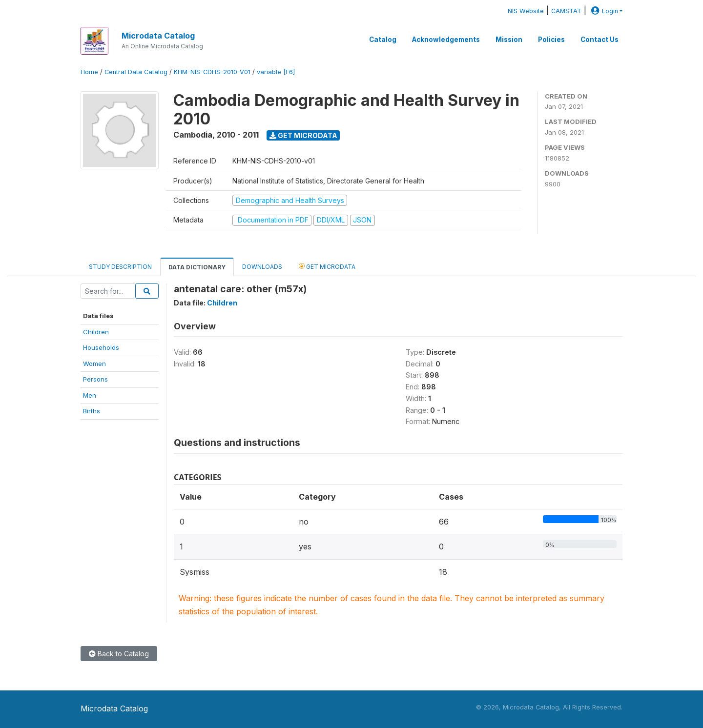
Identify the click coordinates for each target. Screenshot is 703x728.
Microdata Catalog (158, 36)
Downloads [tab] (262, 267)
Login (603, 11)
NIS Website (526, 11)
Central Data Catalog (136, 72)
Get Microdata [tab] (327, 266)
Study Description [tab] (120, 267)
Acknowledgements (446, 40)
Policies (551, 40)
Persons (95, 379)
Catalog (383, 40)
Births (92, 411)
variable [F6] (276, 72)
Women (94, 364)
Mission (509, 40)
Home (89, 72)
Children (96, 332)
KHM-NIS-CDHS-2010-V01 (212, 72)
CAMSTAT (566, 11)
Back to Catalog (119, 654)
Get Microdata (303, 135)
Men (90, 395)
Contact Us (600, 40)
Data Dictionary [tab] (197, 267)
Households (101, 347)
